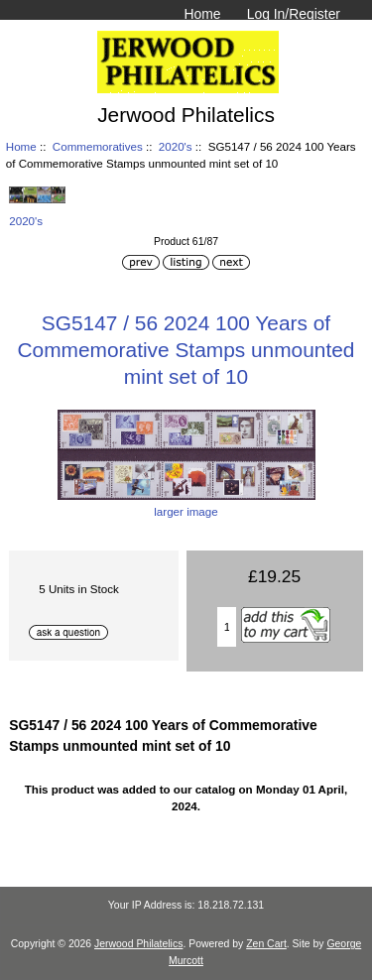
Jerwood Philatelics (138, 944)
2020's (176, 146)
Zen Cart (266, 944)
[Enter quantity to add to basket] (227, 627)
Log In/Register (294, 14)
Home (202, 14)
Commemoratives (98, 146)
